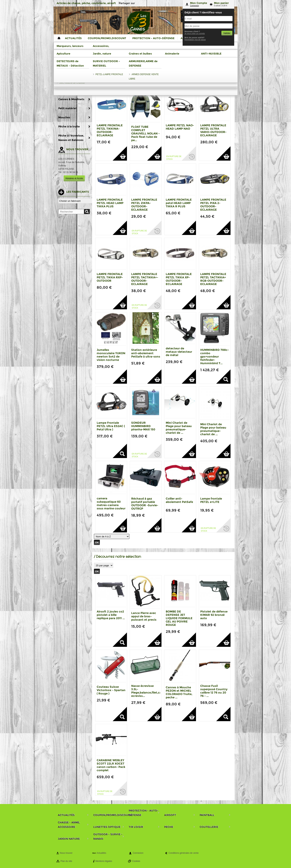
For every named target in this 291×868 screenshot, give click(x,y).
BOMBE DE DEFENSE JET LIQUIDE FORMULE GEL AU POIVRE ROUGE (179, 618)
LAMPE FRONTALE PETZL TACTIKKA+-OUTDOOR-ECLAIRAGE (145, 279)
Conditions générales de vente (184, 853)
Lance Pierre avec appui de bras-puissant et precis (144, 616)
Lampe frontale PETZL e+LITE (211, 500)
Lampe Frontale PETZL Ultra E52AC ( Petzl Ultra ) (111, 426)
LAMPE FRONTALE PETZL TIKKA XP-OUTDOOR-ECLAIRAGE (179, 279)
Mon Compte (199, 3)
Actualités (101, 853)
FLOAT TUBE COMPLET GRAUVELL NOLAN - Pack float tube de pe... (145, 133)
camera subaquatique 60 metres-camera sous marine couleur (111, 503)
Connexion (194, 6)
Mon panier (221, 3)
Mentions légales (104, 861)
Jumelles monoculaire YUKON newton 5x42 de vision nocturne (111, 355)
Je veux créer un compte (195, 33)
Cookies (136, 861)
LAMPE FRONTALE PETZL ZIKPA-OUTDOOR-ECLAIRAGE (144, 205)
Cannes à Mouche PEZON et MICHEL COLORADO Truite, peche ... (179, 692)
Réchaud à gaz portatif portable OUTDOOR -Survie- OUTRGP (145, 504)
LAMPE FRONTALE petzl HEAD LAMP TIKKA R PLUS (179, 203)
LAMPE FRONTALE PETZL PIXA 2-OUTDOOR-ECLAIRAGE (213, 205)
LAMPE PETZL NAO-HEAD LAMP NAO (180, 127)
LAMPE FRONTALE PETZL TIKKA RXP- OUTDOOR (110, 277)
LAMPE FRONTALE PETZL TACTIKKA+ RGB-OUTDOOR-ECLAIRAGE (213, 279)
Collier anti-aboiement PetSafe (179, 500)
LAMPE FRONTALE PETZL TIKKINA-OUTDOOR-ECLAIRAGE (110, 130)
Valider (227, 33)
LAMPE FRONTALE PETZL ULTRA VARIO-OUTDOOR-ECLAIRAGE (213, 130)
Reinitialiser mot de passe (195, 40)
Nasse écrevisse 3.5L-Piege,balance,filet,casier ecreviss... (149, 691)
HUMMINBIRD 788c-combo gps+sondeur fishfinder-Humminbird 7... (215, 356)
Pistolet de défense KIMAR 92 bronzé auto (214, 615)
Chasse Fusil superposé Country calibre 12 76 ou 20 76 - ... (214, 691)
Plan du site (66, 861)
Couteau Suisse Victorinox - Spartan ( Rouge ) (111, 690)
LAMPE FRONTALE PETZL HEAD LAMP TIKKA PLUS (110, 203)
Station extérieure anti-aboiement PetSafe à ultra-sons (146, 353)
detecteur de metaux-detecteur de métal (179, 352)
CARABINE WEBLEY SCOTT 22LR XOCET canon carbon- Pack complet (111, 765)
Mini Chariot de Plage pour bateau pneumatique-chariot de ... (179, 428)
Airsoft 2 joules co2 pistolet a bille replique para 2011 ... (111, 615)
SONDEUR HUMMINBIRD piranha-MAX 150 (143, 426)
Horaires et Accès (74, 178)
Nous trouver (66, 853)
